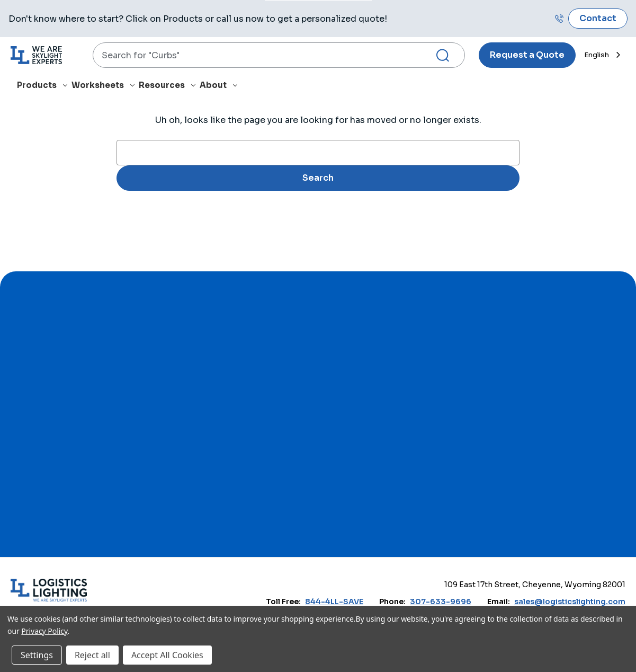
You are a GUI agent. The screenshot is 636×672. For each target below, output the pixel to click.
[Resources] (169, 87)
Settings (37, 655)
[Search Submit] (447, 55)
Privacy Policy (44, 631)
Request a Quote (527, 55)
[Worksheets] (105, 87)
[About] (221, 87)
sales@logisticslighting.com (570, 602)
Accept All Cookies (167, 655)
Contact (598, 18)
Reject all (92, 655)
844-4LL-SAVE (334, 602)
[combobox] (279, 55)
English (597, 55)
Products (42, 85)
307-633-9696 (441, 602)
